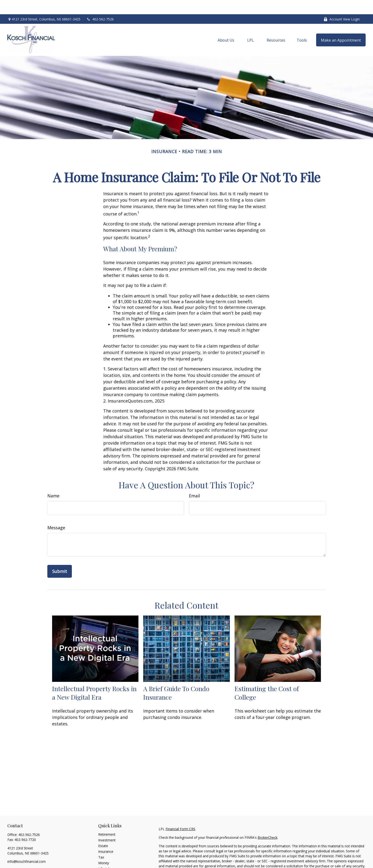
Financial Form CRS (180, 815)
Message (56, 513)
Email (194, 481)
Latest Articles (109, 860)
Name (53, 481)
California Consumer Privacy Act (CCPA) (316, 860)
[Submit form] (60, 557)
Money (104, 849)
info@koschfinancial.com (27, 847)
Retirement (107, 820)
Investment (107, 826)
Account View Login (342, 5)
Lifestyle (105, 854)
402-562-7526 (100, 5)
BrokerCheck (267, 823)
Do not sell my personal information (283, 865)
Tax (101, 843)
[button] (226, 26)
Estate (103, 832)
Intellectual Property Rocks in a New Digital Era (94, 679)
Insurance (106, 837)
